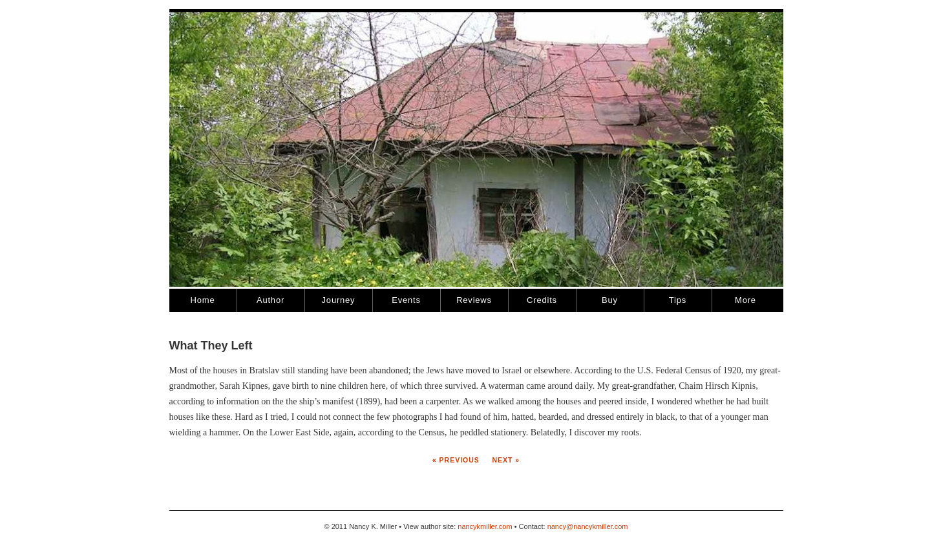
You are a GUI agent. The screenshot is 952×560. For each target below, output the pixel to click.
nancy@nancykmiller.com (588, 526)
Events (406, 300)
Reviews (474, 300)
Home (203, 300)
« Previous (456, 460)
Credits (542, 300)
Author (270, 300)
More (746, 300)
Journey (339, 300)
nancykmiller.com (485, 526)
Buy (610, 300)
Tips (678, 300)
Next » (505, 460)
